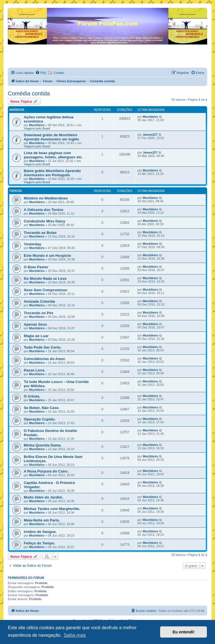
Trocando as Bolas (40, 233)
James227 (150, 135)
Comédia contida (29, 93)
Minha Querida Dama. (43, 445)
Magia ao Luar (36, 336)
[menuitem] (41, 73)
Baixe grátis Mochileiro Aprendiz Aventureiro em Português (52, 173)
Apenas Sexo (35, 324)
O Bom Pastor (36, 267)
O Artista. (32, 396)
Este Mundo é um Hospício (47, 256)
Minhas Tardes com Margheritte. (52, 509)
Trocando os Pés (39, 313)
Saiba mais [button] (75, 635)
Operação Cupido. (40, 419)
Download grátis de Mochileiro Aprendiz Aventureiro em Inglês (52, 137)
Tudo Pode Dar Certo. (43, 347)
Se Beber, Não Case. (42, 408)
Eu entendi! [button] (184, 632)
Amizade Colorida (39, 301)
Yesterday (32, 244)
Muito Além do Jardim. (44, 497)
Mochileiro (37, 125)
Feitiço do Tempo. (39, 543)
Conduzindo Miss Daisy (45, 221)
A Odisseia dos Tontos (44, 210)
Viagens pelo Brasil (37, 128)
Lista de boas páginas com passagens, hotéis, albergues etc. (53, 155)
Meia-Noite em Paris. (42, 520)
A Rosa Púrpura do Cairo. (46, 471)
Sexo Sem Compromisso (45, 290)
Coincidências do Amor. (45, 359)
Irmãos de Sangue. (40, 532)
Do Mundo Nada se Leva (45, 278)
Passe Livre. (35, 370)
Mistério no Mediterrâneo (46, 198)
